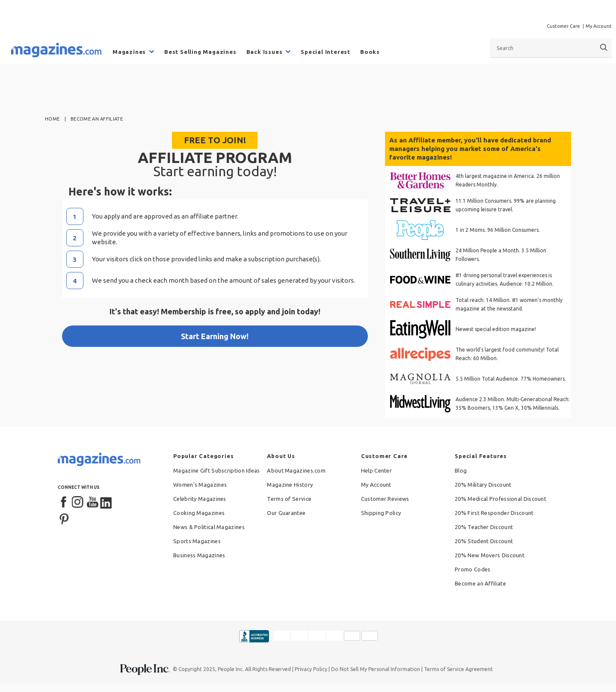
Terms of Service (289, 499)
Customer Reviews (385, 499)
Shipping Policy (381, 513)
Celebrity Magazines (200, 499)
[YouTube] (92, 503)
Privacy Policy (311, 669)
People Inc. (231, 669)
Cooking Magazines (199, 513)
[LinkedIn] (107, 503)
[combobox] (551, 48)
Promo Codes (472, 569)
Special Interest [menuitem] (326, 52)
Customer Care (563, 26)
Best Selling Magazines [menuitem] (200, 52)
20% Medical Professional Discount (500, 499)
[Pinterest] (64, 518)
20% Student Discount (484, 541)
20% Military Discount (483, 485)
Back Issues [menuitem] (265, 52)
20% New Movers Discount (490, 555)
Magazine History (290, 485)
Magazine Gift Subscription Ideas (217, 470)
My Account (599, 26)
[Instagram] (78, 503)
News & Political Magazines (209, 527)
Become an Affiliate (480, 583)
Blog (461, 470)
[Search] (604, 48)
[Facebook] (64, 503)
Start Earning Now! (215, 336)
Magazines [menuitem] (129, 52)
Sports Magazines (197, 541)
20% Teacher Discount (484, 527)
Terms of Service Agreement (458, 669)
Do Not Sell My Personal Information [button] (376, 669)
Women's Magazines (200, 485)
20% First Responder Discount (494, 513)
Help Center (376, 470)
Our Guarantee (286, 513)
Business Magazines (199, 555)
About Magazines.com (296, 470)
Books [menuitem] (370, 52)
